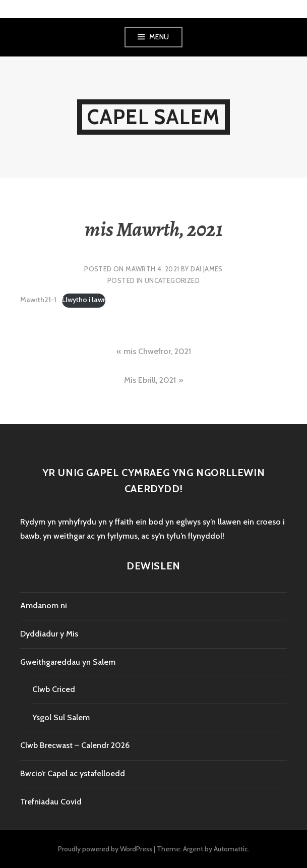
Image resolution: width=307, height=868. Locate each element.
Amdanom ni (44, 605)
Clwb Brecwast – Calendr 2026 (75, 745)
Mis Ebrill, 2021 (150, 380)
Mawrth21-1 (38, 300)
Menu (159, 37)
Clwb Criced (54, 689)
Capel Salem (154, 117)
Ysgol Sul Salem (61, 717)
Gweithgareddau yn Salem (68, 662)
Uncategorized (172, 280)
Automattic (231, 849)
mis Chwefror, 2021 (157, 351)
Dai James (207, 269)
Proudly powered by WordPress (105, 849)
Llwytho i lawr (84, 300)
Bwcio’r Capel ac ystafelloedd (73, 773)
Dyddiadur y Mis (49, 634)
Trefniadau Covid (51, 802)
